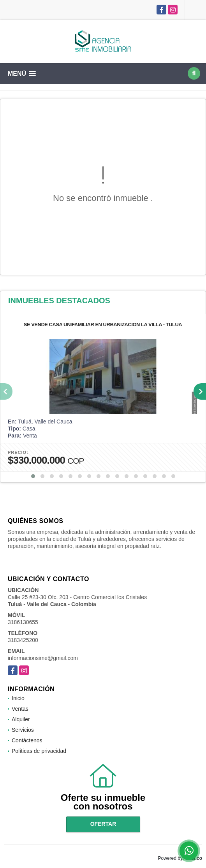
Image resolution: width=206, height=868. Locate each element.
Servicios (23, 730)
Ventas (20, 709)
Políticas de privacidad (39, 751)
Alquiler (21, 719)
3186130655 (23, 622)
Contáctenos (27, 740)
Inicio (18, 698)
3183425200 (23, 640)
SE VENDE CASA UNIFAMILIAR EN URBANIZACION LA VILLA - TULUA (103, 325)
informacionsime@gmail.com (43, 658)
